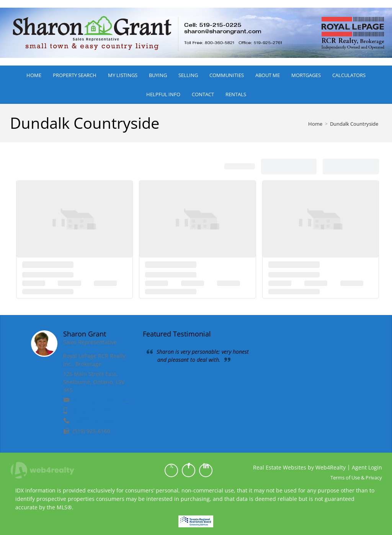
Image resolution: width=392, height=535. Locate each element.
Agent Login (367, 467)
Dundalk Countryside (354, 124)
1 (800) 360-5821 (94, 421)
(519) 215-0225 (91, 410)
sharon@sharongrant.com (106, 400)
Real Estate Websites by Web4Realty (299, 467)
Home (315, 124)
